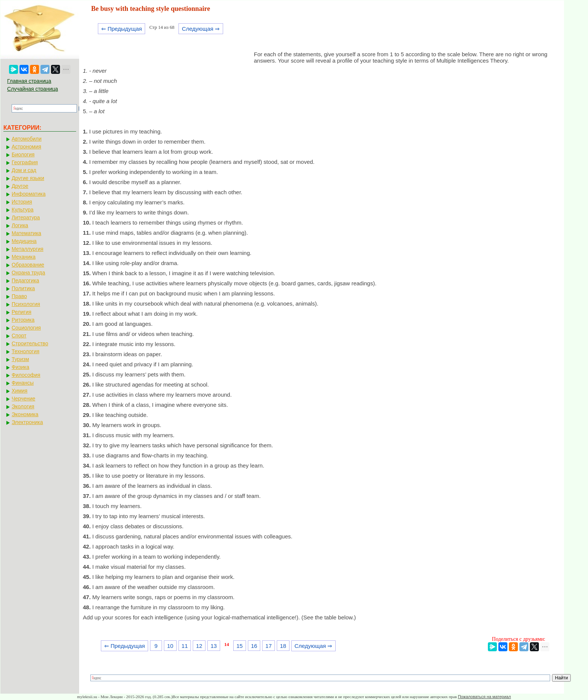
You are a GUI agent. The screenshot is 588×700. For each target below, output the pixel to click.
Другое (20, 186)
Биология (23, 154)
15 (239, 646)
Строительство (30, 343)
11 (185, 646)
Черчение (23, 399)
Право (19, 296)
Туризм (20, 359)
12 (199, 646)
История (22, 202)
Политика (23, 288)
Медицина (24, 241)
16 (254, 646)
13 (214, 646)
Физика (20, 367)
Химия (19, 391)
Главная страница (29, 81)
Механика (24, 257)
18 (283, 646)
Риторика (23, 320)
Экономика (25, 414)
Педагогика (25, 280)
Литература (26, 217)
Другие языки (28, 178)
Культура (22, 210)
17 (269, 646)
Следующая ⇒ (201, 29)
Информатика (28, 194)
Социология (26, 328)
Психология (26, 304)
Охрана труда (28, 273)
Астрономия (26, 147)
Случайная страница (33, 89)
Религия (22, 312)
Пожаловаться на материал (484, 697)
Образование (28, 265)
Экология (23, 406)
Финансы (23, 383)
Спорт (19, 336)
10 (170, 646)
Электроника (27, 422)
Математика (26, 233)
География (25, 162)
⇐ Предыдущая (122, 29)
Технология (25, 351)
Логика (20, 225)
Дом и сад (24, 170)
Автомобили (27, 139)
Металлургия (28, 249)
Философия (26, 375)
